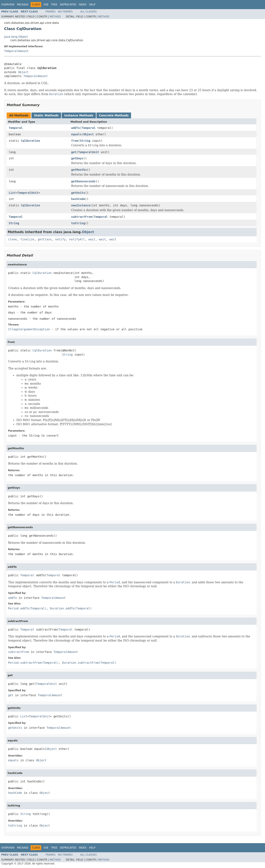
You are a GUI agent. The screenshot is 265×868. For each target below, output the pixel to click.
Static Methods (46, 115)
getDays (77, 158)
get (74, 152)
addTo (76, 128)
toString (78, 223)
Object (23, 72)
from (75, 141)
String (85, 141)
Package (23, 5)
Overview (8, 5)
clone (12, 239)
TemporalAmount (16, 51)
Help (92, 5)
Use (46, 5)
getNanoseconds (83, 181)
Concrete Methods (114, 115)
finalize (27, 239)
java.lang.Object (16, 37)
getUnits (78, 193)
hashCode (78, 199)
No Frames (65, 12)
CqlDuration (31, 141)
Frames (51, 12)
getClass (45, 239)
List (12, 193)
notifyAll (77, 239)
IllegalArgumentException (29, 329)
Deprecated (68, 5)
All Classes (89, 12)
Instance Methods (79, 115)
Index (83, 5)
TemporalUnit (89, 152)
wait (92, 239)
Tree (54, 5)
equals (76, 134)
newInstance (81, 205)
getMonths (79, 170)
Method (55, 17)
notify (61, 239)
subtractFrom (82, 217)
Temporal (16, 128)
